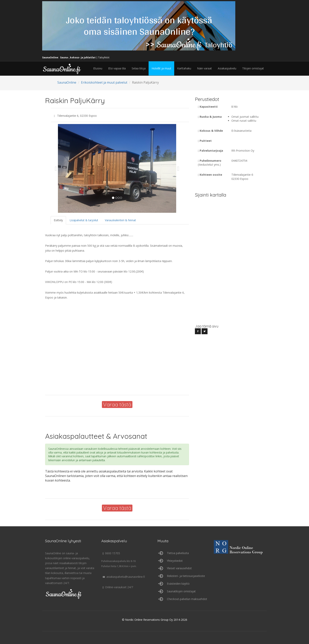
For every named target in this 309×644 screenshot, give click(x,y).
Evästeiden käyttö (178, 584)
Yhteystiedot (175, 561)
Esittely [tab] (58, 220)
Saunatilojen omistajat (181, 591)
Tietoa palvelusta (178, 553)
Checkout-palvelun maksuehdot (187, 599)
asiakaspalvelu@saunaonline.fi (123, 577)
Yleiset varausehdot (179, 568)
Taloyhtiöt (104, 57)
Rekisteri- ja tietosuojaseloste (186, 576)
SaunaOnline (67, 82)
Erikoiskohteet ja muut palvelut (104, 82)
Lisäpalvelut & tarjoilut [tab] (84, 220)
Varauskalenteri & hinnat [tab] (120, 220)
